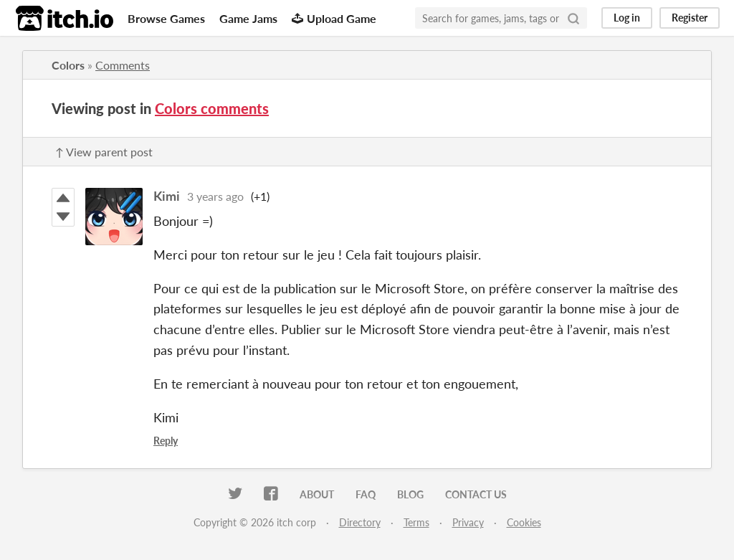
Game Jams (248, 18)
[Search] (573, 18)
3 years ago (215, 196)
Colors (68, 65)
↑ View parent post (104, 152)
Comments (123, 65)
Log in (627, 18)
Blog (410, 494)
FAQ (366, 494)
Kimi (167, 196)
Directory (360, 522)
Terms (416, 522)
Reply (166, 441)
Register (690, 18)
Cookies (524, 522)
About (317, 494)
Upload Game (334, 18)
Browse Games (166, 18)
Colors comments (212, 108)
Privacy (468, 522)
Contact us (476, 494)
